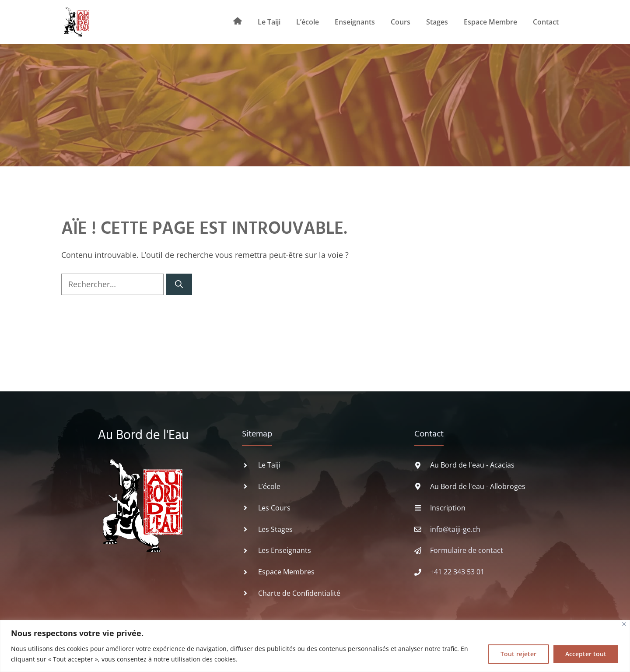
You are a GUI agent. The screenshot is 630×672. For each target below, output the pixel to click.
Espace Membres (286, 572)
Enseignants (355, 22)
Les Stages (275, 529)
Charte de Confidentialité (299, 593)
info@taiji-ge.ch (455, 529)
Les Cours (274, 508)
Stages (437, 22)
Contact (546, 22)
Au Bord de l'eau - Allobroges (478, 486)
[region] (315, 646)
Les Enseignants (285, 550)
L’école (308, 22)
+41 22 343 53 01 (457, 572)
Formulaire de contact (467, 550)
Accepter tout (586, 654)
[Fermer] (624, 624)
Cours (401, 22)
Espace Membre (490, 22)
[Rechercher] (179, 284)
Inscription (448, 508)
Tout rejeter (518, 654)
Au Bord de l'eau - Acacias (472, 465)
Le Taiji (269, 22)
